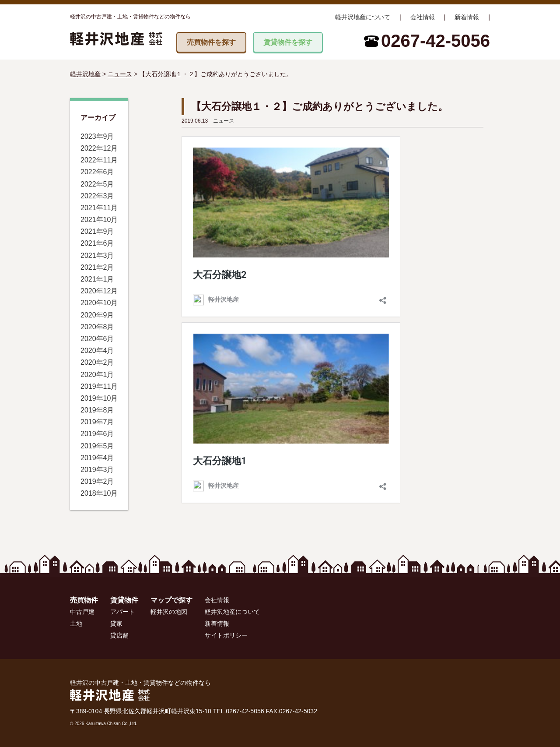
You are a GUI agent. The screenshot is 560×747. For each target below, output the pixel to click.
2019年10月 (99, 398)
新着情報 (467, 17)
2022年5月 (97, 184)
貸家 (116, 624)
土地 (76, 624)
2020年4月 (97, 351)
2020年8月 (97, 327)
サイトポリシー (226, 635)
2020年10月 (99, 303)
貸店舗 (119, 635)
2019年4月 (97, 458)
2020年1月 (97, 375)
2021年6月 (97, 243)
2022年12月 (99, 148)
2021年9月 (97, 231)
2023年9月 (97, 136)
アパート (122, 612)
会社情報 (423, 17)
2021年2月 (97, 267)
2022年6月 (97, 172)
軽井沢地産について (363, 17)
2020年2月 (97, 362)
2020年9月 (97, 315)
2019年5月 (97, 446)
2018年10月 (99, 493)
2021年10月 (99, 220)
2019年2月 (97, 481)
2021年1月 (97, 279)
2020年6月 (97, 339)
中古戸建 (82, 612)
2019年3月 (97, 470)
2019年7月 (97, 422)
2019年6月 (97, 434)
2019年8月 (97, 410)
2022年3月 (97, 196)
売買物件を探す (211, 42)
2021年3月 (97, 255)
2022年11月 (99, 160)
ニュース (224, 121)
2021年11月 (99, 208)
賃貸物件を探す (288, 42)
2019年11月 (99, 386)
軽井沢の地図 (169, 612)
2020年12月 (99, 291)
